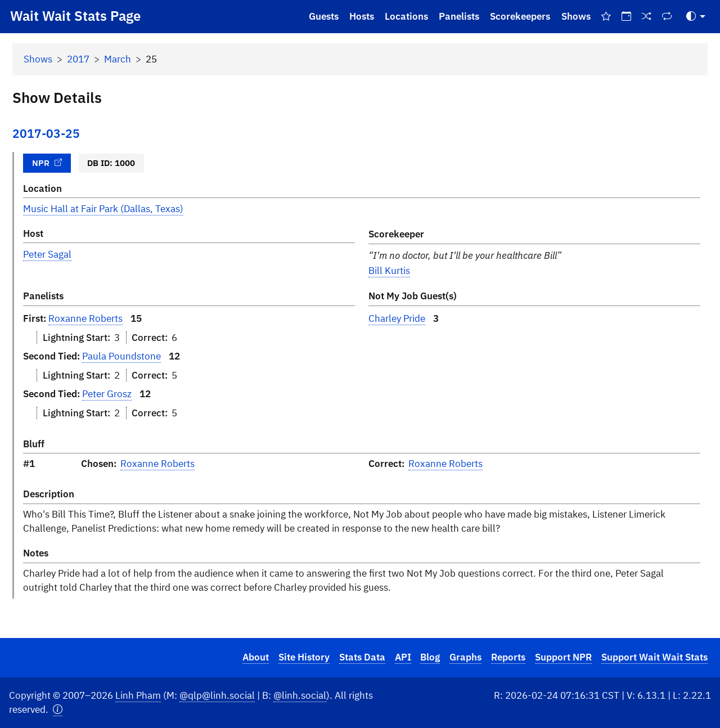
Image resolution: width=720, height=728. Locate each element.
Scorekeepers (520, 16)
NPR (47, 163)
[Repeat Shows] (667, 17)
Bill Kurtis (389, 271)
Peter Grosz (107, 394)
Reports (508, 657)
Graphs (465, 657)
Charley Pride (397, 318)
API (403, 657)
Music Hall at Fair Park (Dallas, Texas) (103, 209)
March (118, 59)
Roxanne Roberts (85, 318)
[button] (58, 710)
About (256, 657)
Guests (324, 16)
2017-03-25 (46, 134)
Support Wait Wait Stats (654, 657)
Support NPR (563, 657)
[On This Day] (626, 17)
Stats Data (362, 657)
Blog (430, 657)
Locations (406, 16)
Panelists (459, 16)
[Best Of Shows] (606, 17)
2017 (78, 59)
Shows (576, 16)
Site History (304, 657)
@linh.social (300, 695)
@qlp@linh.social (217, 695)
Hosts (362, 16)
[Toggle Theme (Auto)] (696, 17)
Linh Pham (138, 695)
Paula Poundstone (121, 356)
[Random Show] (647, 17)
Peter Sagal (47, 254)
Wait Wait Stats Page (75, 16)
